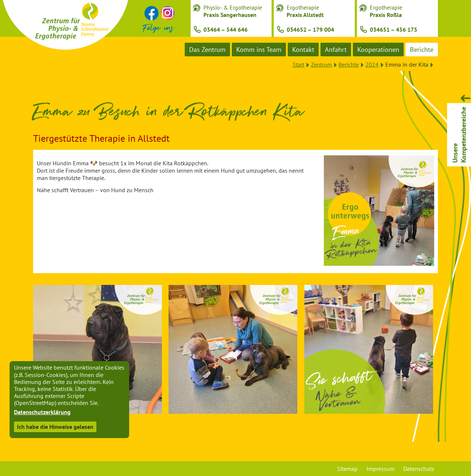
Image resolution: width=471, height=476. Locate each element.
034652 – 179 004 (310, 29)
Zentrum (321, 64)
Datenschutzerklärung (42, 412)
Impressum (380, 469)
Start (298, 64)
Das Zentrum (207, 50)
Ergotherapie (305, 11)
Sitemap (347, 469)
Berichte (422, 50)
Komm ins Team (259, 50)
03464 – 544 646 (226, 29)
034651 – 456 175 (394, 29)
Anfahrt (336, 50)
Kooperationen (378, 50)
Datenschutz (419, 469)
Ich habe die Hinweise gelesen (55, 427)
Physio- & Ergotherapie (233, 11)
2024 (372, 64)
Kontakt (303, 50)
